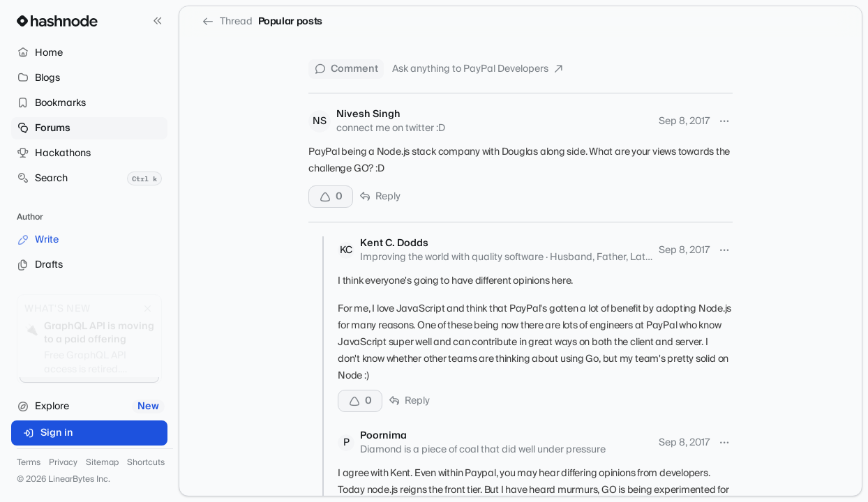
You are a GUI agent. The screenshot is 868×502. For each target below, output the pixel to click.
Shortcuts (146, 463)
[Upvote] (331, 197)
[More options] (724, 121)
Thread (227, 22)
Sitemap (102, 463)
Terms (29, 463)
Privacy (63, 463)
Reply (380, 197)
